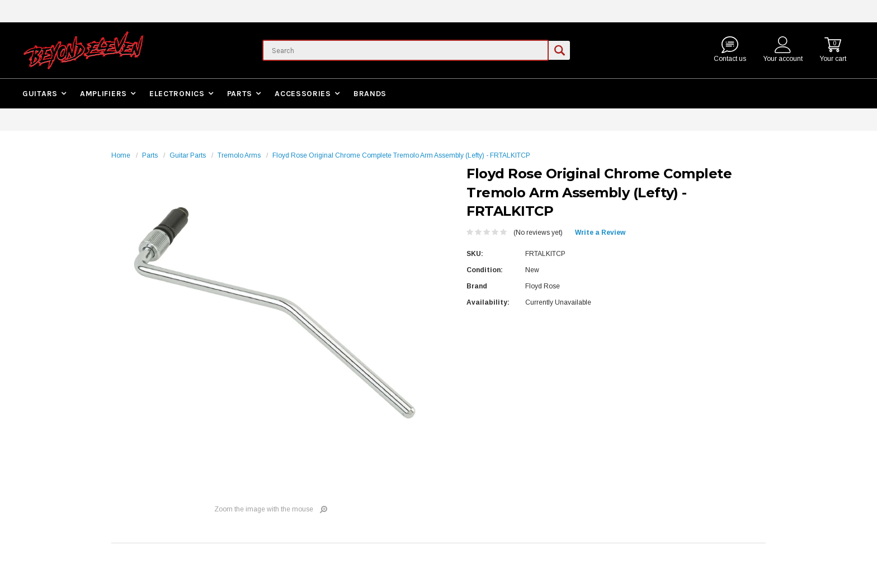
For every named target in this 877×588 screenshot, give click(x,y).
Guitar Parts (188, 155)
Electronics (177, 94)
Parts (240, 94)
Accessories (303, 94)
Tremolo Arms (239, 155)
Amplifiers (103, 94)
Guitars (40, 94)
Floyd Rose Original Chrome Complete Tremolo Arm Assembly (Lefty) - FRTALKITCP (401, 155)
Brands (370, 94)
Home (121, 155)
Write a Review (600, 233)
